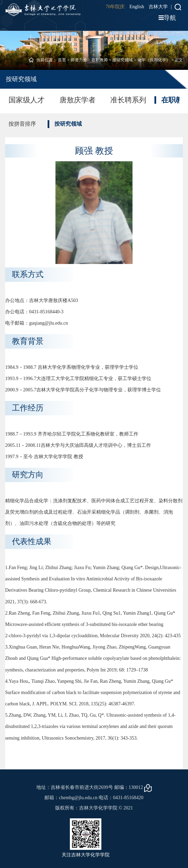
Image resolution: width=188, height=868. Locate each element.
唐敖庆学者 (78, 100)
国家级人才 (27, 100)
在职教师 (100, 60)
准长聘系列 (128, 100)
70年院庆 (115, 7)
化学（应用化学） (154, 60)
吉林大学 (158, 7)
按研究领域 (123, 60)
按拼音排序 (22, 124)
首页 (62, 60)
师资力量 (79, 60)
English (137, 7)
